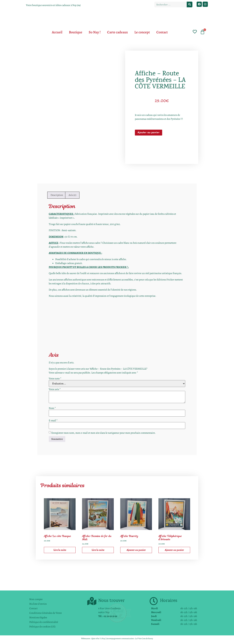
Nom (52, 408)
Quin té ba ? (96, 638)
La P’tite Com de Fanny (144, 638)
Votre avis (55, 389)
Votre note (55, 379)
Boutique (76, 32)
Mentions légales (38, 617)
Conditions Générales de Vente (45, 613)
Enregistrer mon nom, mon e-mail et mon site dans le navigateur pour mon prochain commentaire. (104, 433)
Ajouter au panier (149, 133)
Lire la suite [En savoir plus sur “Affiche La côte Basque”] (60, 550)
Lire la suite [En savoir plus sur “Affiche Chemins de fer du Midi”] (98, 550)
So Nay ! (95, 32)
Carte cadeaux (117, 32)
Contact (162, 32)
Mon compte (36, 599)
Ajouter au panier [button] (136, 550)
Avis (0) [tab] (72, 195)
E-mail (53, 420)
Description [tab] (57, 195)
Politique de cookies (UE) (42, 627)
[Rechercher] (190, 4)
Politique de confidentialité (44, 622)
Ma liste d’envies (38, 604)
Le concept (142, 32)
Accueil (57, 32)
